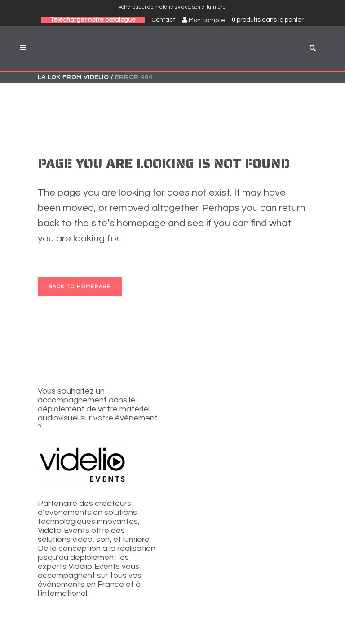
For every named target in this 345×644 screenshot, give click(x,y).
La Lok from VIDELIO (73, 77)
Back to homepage (80, 287)
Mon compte (203, 20)
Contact (163, 20)
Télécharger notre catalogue (93, 20)
